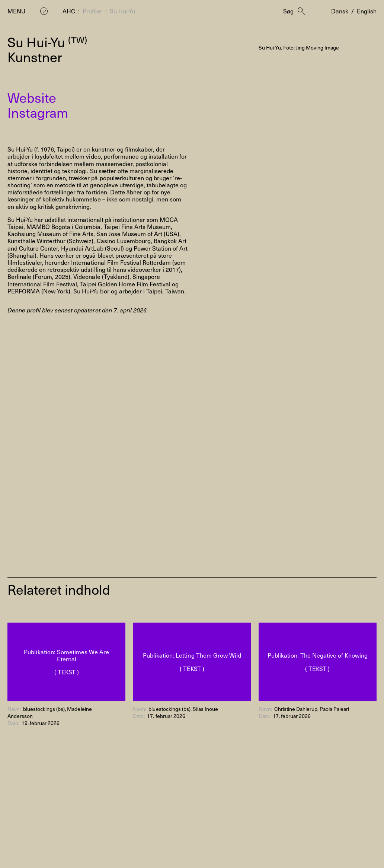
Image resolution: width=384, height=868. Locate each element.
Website (32, 97)
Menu (16, 11)
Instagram (38, 112)
